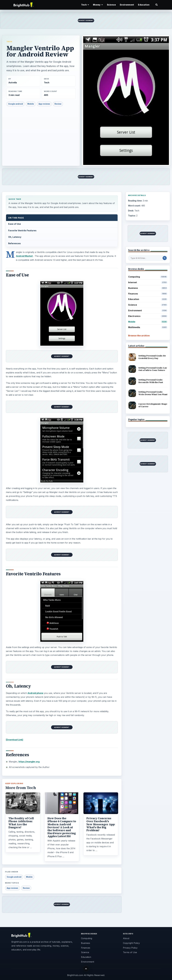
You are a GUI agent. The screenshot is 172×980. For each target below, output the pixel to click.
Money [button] (98, 5)
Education (144, 5)
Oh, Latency (15, 237)
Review (58, 104)
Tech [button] (85, 5)
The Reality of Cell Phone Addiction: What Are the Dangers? (21, 823)
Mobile (31, 104)
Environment (127, 5)
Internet (148, 282)
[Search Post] (165, 258)
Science (111, 5)
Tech (9, 42)
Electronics (148, 316)
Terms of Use (130, 952)
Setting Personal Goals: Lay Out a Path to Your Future (153, 369)
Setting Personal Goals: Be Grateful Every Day (152, 357)
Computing (148, 277)
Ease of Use (15, 224)
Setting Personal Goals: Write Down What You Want (153, 393)
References (14, 243)
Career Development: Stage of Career (153, 405)
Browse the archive (139, 336)
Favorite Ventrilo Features (22, 230)
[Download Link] (15, 740)
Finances (148, 294)
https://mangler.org (29, 762)
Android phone (35, 693)
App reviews (44, 104)
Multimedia (148, 327)
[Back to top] (86, 969)
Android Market (24, 256)
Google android (16, 104)
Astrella (13, 83)
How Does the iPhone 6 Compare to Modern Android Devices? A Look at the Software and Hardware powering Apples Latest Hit (62, 827)
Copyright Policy (131, 943)
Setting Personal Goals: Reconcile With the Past (151, 381)
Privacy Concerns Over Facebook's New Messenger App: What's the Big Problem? (101, 824)
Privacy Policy (130, 948)
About (126, 938)
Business (148, 288)
